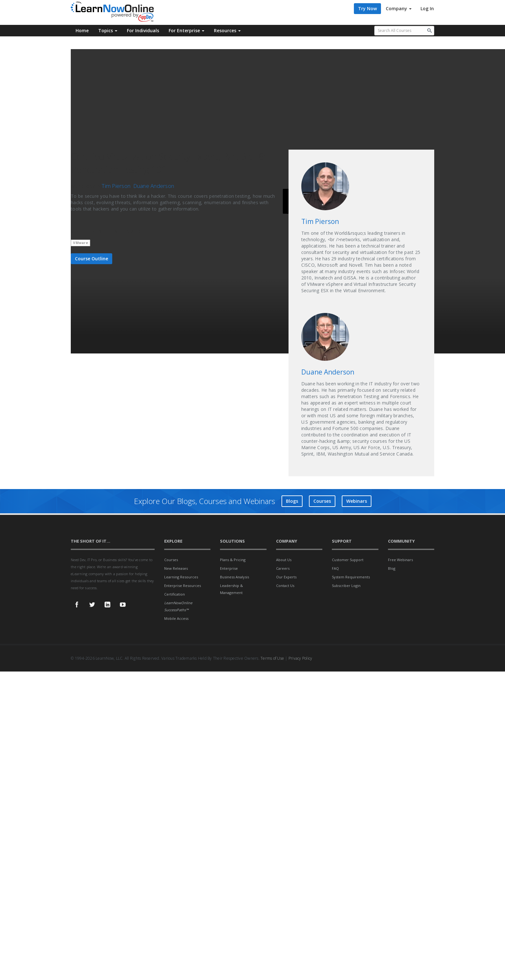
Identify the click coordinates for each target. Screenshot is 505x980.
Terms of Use (272, 658)
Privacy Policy (300, 658)
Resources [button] (227, 30)
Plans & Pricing (233, 560)
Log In (427, 8)
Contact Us (285, 586)
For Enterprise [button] (187, 30)
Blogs (292, 501)
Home (82, 30)
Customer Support (348, 560)
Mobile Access (176, 618)
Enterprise (229, 568)
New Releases (176, 568)
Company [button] (399, 8)
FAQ (335, 568)
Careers (283, 568)
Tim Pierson (116, 186)
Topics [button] (108, 30)
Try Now (367, 8)
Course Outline (91, 259)
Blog (392, 568)
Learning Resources (181, 577)
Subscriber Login (346, 586)
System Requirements (351, 577)
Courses (322, 501)
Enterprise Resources (183, 586)
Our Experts (286, 577)
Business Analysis (234, 577)
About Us (284, 560)
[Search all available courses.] (404, 31)
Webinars (357, 501)
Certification (175, 594)
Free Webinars (400, 560)
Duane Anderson (154, 186)
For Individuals (143, 30)
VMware (81, 243)
